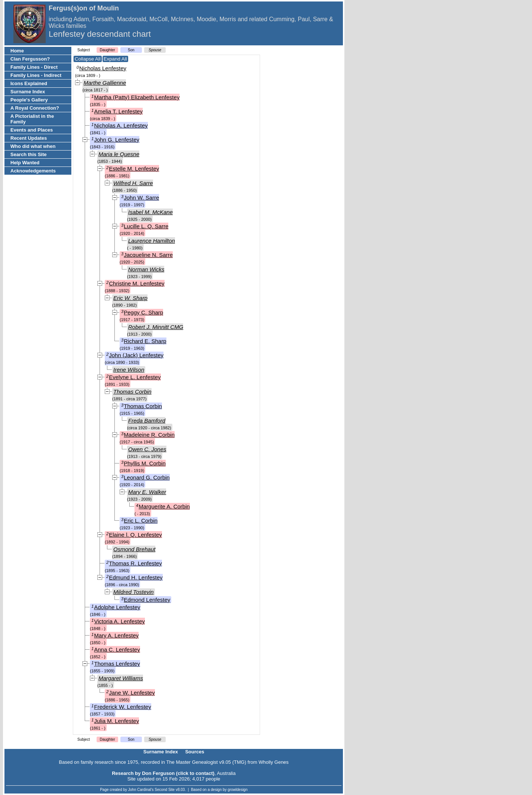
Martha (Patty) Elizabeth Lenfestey (137, 97)
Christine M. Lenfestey (137, 283)
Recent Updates (29, 138)
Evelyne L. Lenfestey (135, 377)
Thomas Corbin (132, 392)
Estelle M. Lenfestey (134, 169)
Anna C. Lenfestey (117, 649)
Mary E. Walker (147, 492)
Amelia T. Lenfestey (118, 111)
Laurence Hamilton (152, 241)
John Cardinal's (141, 790)
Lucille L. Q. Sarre (146, 226)
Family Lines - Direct (34, 67)
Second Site (165, 790)
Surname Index (28, 92)
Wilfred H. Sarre (133, 183)
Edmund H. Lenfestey (136, 577)
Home (17, 51)
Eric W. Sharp (130, 298)
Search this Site (29, 154)
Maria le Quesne (119, 154)
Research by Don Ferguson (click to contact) (163, 773)
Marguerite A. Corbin (164, 506)
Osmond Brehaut (134, 549)
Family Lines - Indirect (36, 75)
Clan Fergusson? (30, 59)
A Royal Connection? (35, 108)
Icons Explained (29, 83)
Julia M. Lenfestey (116, 721)
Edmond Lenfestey (147, 600)
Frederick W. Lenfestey (122, 707)
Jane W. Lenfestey (132, 693)
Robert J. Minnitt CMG (156, 327)
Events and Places (32, 130)
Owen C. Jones (147, 449)
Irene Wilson (129, 370)
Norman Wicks (146, 269)
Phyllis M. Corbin (145, 463)
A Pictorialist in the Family (32, 119)
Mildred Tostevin (134, 592)
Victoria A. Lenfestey (119, 621)
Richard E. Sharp (145, 341)
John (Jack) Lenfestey (136, 355)
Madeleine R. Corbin (149, 435)
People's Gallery (29, 100)
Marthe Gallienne (105, 83)
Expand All (115, 59)
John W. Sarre (141, 198)
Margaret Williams (121, 678)
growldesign (238, 790)
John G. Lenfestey (117, 140)
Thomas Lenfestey (117, 664)
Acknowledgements (33, 171)
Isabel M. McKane (150, 212)
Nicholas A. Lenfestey (121, 125)
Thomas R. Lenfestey (135, 563)
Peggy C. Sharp (143, 312)
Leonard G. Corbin (147, 477)
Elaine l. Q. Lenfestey (135, 535)
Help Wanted (25, 163)
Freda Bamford (147, 421)
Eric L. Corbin (141, 521)
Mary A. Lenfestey (116, 635)
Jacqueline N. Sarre (148, 255)
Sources (194, 752)
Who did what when (33, 146)
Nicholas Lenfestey (103, 68)
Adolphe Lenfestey (117, 607)
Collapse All (88, 59)
